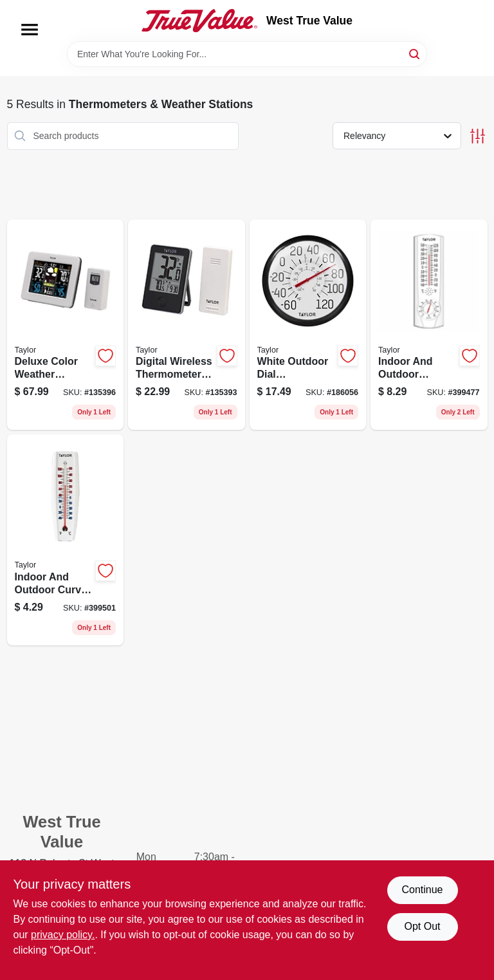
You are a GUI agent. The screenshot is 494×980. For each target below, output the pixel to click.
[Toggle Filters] (478, 136)
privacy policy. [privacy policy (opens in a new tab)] (63, 935)
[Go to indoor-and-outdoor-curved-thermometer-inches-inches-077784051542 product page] (66, 540)
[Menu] (30, 30)
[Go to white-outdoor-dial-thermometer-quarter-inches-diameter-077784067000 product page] (308, 325)
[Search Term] (247, 54)
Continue (422, 890)
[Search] (415, 53)
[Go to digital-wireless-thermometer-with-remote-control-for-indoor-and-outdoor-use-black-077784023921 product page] (187, 325)
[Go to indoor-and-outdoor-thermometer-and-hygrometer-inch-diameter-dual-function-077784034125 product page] (429, 325)
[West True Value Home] (199, 21)
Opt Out (422, 926)
